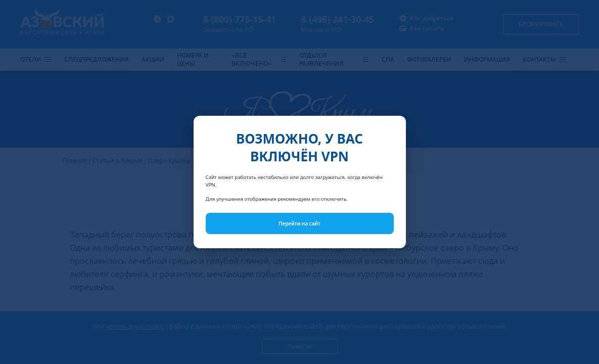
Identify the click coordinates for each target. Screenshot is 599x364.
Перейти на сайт (299, 223)
